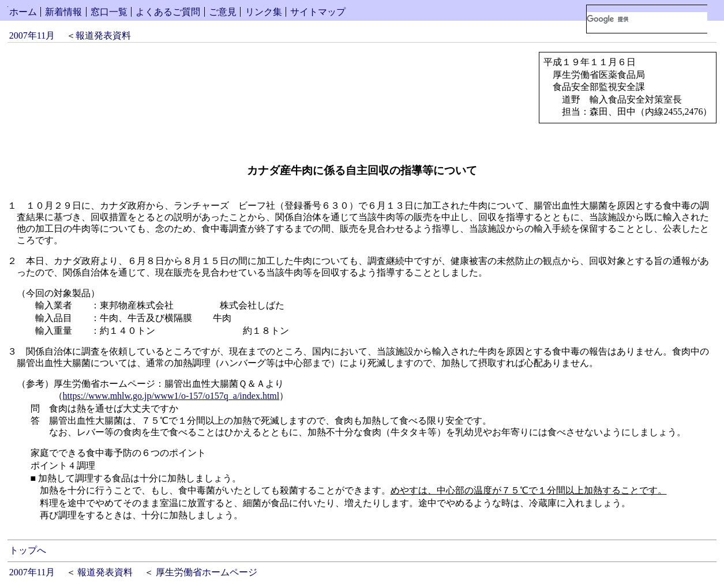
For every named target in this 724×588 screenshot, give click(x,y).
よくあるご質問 (168, 12)
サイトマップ (318, 12)
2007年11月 (32, 35)
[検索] (647, 19)
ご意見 (223, 12)
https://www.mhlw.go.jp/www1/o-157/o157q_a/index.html (171, 396)
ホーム (23, 12)
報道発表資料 (103, 35)
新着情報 (63, 12)
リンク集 (264, 12)
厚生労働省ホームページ (207, 572)
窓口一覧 (109, 12)
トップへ (28, 550)
